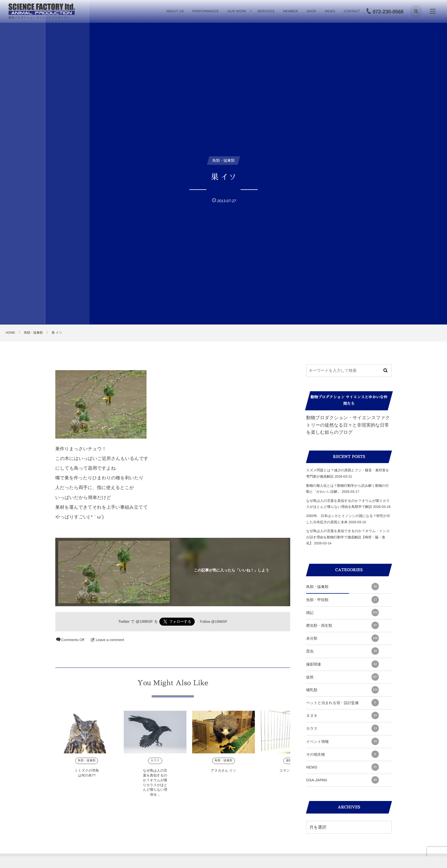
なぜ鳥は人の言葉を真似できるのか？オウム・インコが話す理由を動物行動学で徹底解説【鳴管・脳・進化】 (348, 537)
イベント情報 (343, 741)
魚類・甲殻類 (343, 600)
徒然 (343, 677)
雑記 (343, 613)
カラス (155, 764)
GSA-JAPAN (343, 780)
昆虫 (343, 651)
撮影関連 (343, 664)
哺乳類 (343, 690)
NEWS (343, 767)
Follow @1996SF (214, 622)
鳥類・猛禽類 (87, 764)
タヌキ (343, 715)
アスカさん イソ (223, 774)
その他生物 (343, 754)
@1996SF (144, 621)
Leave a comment (110, 640)
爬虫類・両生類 (343, 625)
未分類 (343, 638)
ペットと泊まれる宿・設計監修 (343, 703)
